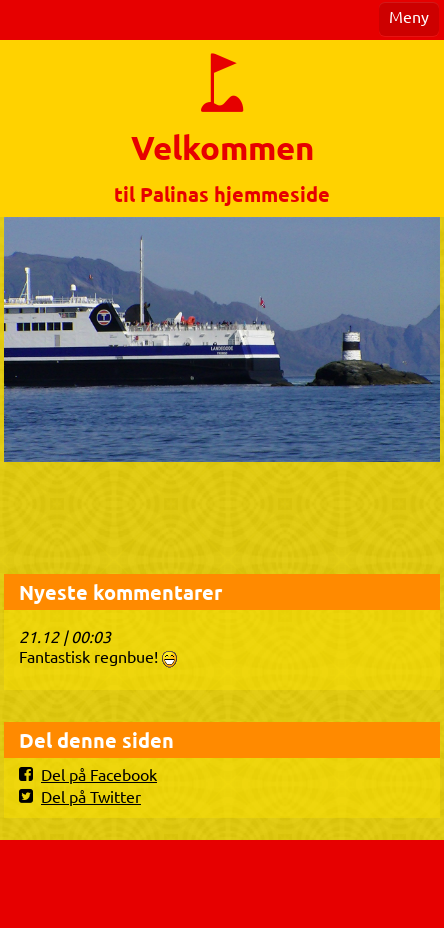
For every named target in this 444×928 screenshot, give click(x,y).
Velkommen (222, 147)
